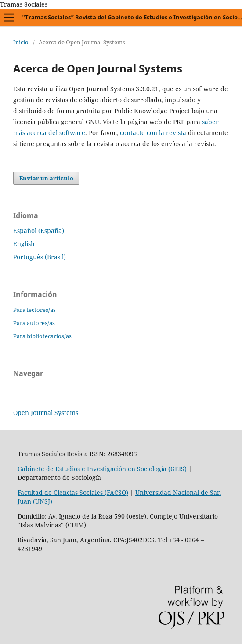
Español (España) (39, 231)
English (24, 244)
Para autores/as (34, 323)
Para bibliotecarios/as (42, 336)
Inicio (21, 42)
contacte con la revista (153, 133)
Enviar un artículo (46, 178)
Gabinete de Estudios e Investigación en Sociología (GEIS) (102, 469)
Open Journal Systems (46, 413)
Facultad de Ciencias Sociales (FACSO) (73, 492)
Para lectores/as (34, 310)
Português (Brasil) (40, 257)
